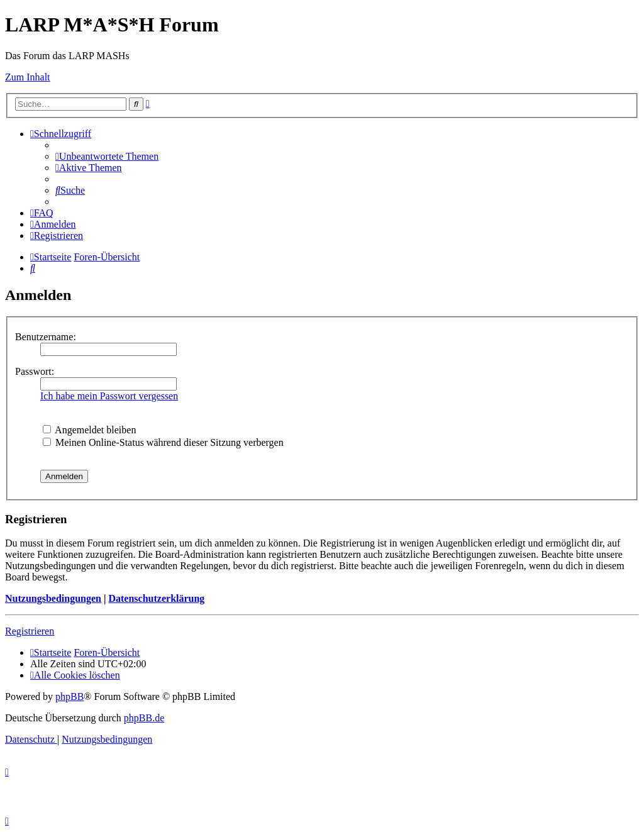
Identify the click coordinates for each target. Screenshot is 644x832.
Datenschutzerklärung (156, 598)
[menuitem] (107, 156)
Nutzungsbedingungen (53, 598)
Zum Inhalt (28, 77)
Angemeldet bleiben (89, 430)
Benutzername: (46, 337)
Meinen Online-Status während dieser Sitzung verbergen (163, 442)
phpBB (69, 696)
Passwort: (35, 371)
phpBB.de (144, 718)
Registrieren (30, 631)
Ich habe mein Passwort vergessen (109, 396)
